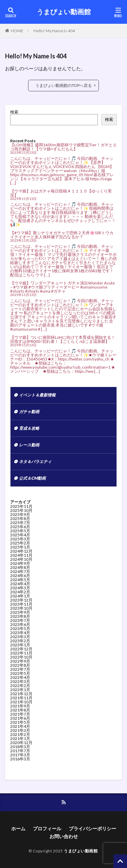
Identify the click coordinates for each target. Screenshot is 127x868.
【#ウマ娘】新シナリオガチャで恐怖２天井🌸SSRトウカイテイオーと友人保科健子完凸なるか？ (62, 235)
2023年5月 (20, 629)
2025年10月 (21, 510)
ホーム (18, 828)
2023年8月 (20, 616)
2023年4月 (20, 633)
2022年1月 (20, 690)
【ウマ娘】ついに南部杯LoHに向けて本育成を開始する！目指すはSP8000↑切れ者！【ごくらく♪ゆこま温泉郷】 (63, 339)
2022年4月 (20, 677)
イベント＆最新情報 (37, 395)
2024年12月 (21, 551)
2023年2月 (20, 641)
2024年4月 (20, 584)
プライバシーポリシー (92, 828)
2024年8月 (20, 567)
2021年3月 (20, 730)
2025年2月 (20, 543)
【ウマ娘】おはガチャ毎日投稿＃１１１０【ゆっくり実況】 (61, 193)
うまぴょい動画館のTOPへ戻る (63, 85)
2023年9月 (20, 612)
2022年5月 (20, 673)
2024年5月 (20, 580)
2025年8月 (20, 519)
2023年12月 (21, 600)
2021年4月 (20, 726)
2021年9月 (20, 706)
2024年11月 (21, 555)
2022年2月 (20, 686)
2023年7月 (20, 620)
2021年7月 (20, 714)
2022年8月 (20, 665)
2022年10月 (21, 657)
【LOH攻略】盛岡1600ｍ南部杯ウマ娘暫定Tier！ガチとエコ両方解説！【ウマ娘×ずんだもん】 (63, 147)
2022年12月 (21, 649)
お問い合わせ (64, 836)
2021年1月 (20, 738)
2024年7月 (20, 571)
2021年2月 (20, 734)
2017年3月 (20, 755)
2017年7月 (20, 751)
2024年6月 (20, 576)
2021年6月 (20, 718)
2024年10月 (21, 559)
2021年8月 (20, 710)
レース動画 (29, 445)
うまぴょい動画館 (64, 12)
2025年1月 (20, 547)
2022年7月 (20, 669)
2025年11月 (21, 506)
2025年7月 (20, 523)
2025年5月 (20, 531)
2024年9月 (20, 563)
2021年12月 (21, 694)
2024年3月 (20, 588)
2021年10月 (21, 702)
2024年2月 (20, 592)
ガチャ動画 (29, 412)
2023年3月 (20, 637)
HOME (17, 31)
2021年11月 (21, 698)
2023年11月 (21, 604)
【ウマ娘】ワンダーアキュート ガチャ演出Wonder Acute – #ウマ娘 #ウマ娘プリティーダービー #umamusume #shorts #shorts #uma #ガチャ (62, 287)
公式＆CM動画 (32, 478)
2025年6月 (20, 527)
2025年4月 (20, 535)
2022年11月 (21, 653)
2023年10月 (21, 608)
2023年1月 (20, 645)
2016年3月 (20, 759)
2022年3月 (20, 681)
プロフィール (47, 828)
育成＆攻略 (29, 428)
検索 (14, 112)
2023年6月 (20, 624)
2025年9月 (20, 514)
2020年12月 (21, 743)
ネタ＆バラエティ (35, 461)
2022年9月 (20, 661)
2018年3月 (20, 747)
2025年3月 (20, 539)
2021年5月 (20, 722)
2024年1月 (20, 596)
